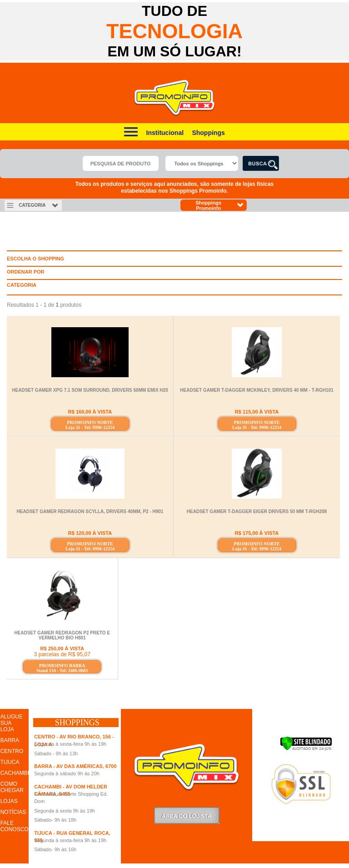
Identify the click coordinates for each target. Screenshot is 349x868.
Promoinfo (175, 98)
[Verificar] (306, 749)
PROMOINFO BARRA (62, 666)
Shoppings (208, 133)
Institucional (165, 133)
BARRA (10, 740)
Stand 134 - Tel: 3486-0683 (62, 671)
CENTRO (12, 751)
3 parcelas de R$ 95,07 (62, 654)
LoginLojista (187, 816)
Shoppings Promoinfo (220, 205)
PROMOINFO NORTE (90, 422)
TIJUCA (10, 762)
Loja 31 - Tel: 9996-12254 (90, 427)
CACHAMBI (15, 773)
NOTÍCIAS (13, 812)
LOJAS (9, 801)
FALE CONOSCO (15, 826)
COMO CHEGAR (12, 787)
